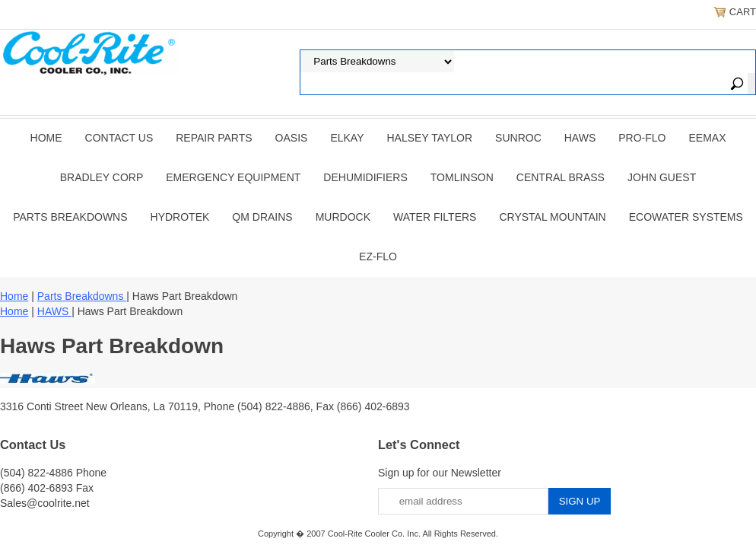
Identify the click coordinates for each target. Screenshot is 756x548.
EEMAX (707, 138)
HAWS (580, 138)
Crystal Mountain (552, 217)
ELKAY (347, 138)
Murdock (343, 217)
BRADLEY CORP (102, 177)
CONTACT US (119, 138)
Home (46, 138)
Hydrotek (180, 217)
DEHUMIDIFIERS (365, 177)
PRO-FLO (642, 138)
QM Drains (262, 217)
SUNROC (518, 138)
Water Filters (435, 217)
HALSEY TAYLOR (430, 138)
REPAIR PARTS (214, 138)
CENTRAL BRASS (561, 177)
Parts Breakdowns (70, 217)
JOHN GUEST (662, 177)
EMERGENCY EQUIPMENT (233, 177)
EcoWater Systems (686, 217)
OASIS (292, 138)
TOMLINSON (462, 177)
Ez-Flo (378, 256)
